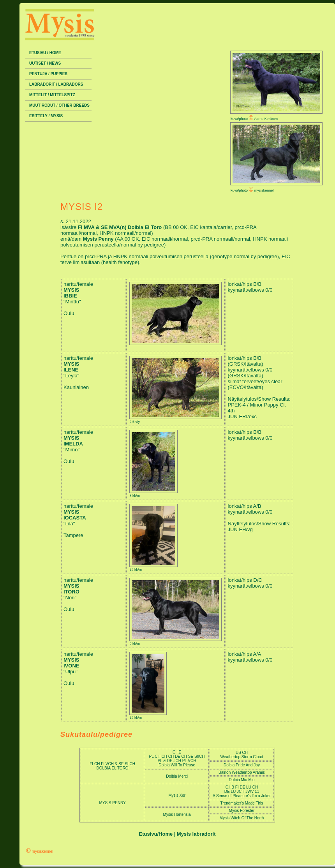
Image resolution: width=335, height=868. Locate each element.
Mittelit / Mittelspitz (52, 95)
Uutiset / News (45, 63)
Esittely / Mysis (46, 116)
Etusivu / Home (45, 53)
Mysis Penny (99, 239)
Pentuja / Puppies (48, 74)
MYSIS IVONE (71, 663)
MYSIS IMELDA (73, 441)
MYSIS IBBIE (71, 293)
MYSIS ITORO (71, 589)
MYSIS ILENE (71, 367)
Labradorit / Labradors (56, 84)
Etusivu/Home (156, 834)
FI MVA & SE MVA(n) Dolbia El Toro (121, 227)
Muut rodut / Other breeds (59, 105)
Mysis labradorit (196, 834)
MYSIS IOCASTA (75, 515)
